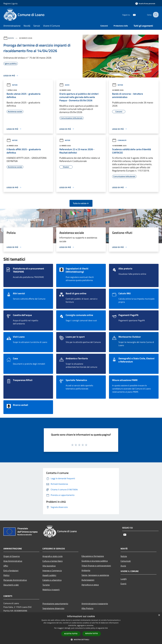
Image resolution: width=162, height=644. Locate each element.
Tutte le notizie (81, 203)
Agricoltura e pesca (90, 585)
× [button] (159, 615)
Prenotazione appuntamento (55, 604)
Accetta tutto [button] (71, 634)
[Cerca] (155, 15)
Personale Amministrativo (15, 580)
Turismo (46, 585)
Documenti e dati (11, 585)
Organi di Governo (12, 556)
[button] (81, 640)
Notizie (12, 85)
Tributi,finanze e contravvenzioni (96, 566)
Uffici (6, 566)
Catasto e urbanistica (52, 580)
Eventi (123, 584)
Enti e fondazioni (11, 571)
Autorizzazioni (88, 580)
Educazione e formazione (93, 556)
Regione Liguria (10, 3)
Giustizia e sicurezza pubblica (95, 561)
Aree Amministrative (13, 561)
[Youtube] (132, 15)
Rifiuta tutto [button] (92, 633)
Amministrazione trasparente (95, 604)
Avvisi (11, 38)
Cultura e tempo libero (53, 561)
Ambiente (86, 570)
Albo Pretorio (87, 608)
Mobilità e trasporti (51, 590)
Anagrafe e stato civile (53, 556)
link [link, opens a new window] (106, 628)
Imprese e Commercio (52, 571)
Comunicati (119, 140)
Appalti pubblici (49, 575)
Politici (6, 575)
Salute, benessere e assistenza (95, 575)
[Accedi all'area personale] (145, 4)
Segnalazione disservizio (53, 608)
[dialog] (81, 628)
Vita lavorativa (49, 566)
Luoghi (124, 579)
